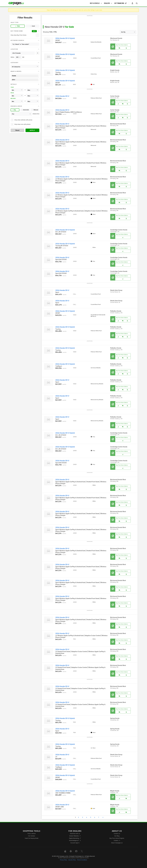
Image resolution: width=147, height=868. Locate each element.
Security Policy (72, 860)
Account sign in (75, 843)
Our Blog (117, 836)
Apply (32, 130)
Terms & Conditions (82, 860)
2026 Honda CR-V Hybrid (65, 38)
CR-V (25, 80)
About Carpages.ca (117, 843)
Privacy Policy (64, 860)
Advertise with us (75, 834)
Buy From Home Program (117, 838)
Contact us (117, 834)
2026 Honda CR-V (62, 96)
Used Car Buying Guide (32, 838)
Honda (25, 76)
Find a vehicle (32, 834)
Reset (17, 130)
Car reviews (32, 836)
